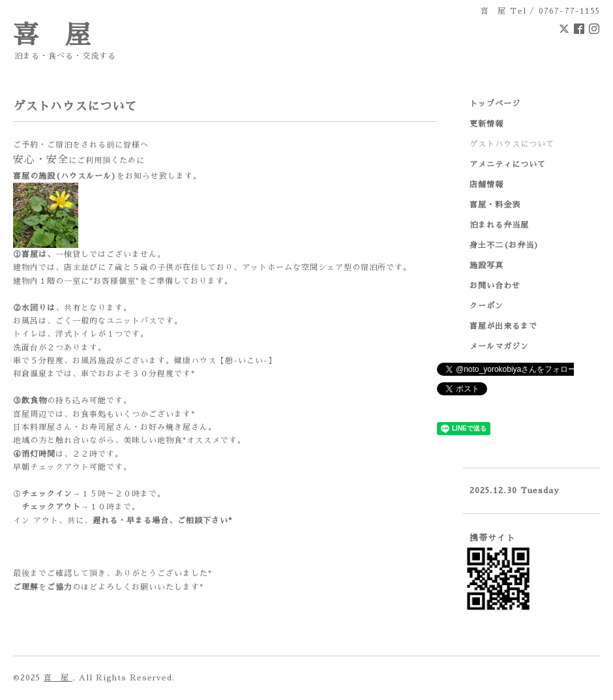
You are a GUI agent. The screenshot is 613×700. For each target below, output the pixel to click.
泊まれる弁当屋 (499, 225)
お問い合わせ (495, 286)
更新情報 (486, 124)
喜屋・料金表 (495, 205)
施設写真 (486, 266)
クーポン (486, 306)
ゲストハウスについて (512, 144)
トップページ (495, 104)
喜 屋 (52, 35)
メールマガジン (499, 346)
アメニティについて (508, 164)
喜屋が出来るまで (503, 326)
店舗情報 (486, 185)
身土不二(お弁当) (504, 245)
